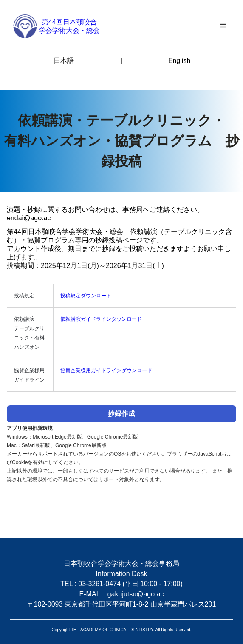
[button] (223, 26)
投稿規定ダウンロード (86, 296)
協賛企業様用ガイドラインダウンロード (106, 370)
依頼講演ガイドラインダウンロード (101, 319)
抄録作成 (121, 414)
